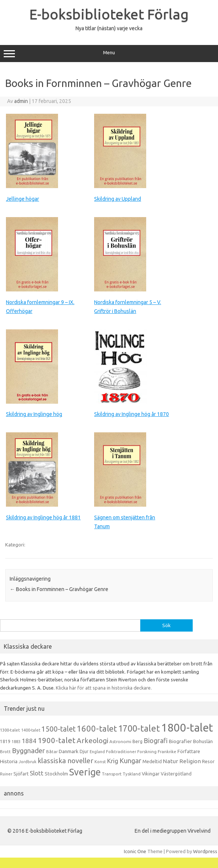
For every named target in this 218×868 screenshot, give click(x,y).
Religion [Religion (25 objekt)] (190, 761)
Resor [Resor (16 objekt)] (208, 761)
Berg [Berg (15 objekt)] (137, 741)
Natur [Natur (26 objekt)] (171, 761)
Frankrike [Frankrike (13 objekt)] (167, 752)
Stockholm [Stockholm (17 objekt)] (56, 774)
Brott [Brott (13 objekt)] (5, 752)
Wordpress (205, 851)
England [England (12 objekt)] (97, 752)
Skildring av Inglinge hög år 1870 (132, 414)
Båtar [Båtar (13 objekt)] (52, 752)
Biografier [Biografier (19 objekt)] (180, 741)
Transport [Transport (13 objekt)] (112, 774)
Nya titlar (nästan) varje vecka (109, 28)
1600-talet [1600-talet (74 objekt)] (97, 728)
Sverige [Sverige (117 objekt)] (85, 772)
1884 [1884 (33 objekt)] (29, 741)
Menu (109, 54)
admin (21, 101)
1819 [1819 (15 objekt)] (5, 741)
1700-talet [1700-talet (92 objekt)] (139, 728)
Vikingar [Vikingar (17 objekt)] (151, 774)
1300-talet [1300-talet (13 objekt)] (10, 730)
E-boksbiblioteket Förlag (109, 14)
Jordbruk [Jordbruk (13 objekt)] (28, 762)
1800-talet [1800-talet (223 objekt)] (187, 728)
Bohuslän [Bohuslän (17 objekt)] (203, 741)
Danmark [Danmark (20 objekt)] (69, 751)
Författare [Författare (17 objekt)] (189, 751)
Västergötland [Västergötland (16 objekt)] (176, 774)
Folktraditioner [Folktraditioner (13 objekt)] (121, 752)
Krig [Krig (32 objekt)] (113, 761)
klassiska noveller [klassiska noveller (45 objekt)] (65, 761)
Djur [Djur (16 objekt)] (84, 751)
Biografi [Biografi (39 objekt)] (156, 740)
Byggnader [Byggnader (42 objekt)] (28, 751)
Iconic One (135, 851)
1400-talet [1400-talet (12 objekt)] (31, 730)
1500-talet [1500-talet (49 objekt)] (58, 729)
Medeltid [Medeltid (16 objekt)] (152, 761)
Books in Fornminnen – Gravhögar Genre (59, 589)
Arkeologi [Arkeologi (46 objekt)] (92, 740)
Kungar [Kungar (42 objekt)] (130, 761)
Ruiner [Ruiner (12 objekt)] (6, 774)
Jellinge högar (23, 199)
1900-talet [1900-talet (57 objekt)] (57, 740)
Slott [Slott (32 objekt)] (37, 773)
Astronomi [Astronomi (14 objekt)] (120, 741)
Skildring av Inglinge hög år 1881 (43, 517)
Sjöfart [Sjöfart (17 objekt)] (21, 774)
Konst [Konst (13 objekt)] (100, 762)
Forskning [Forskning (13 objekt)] (147, 752)
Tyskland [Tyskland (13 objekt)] (132, 774)
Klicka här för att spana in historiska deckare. (104, 688)
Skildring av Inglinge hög (34, 414)
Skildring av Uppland (118, 199)
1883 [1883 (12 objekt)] (16, 742)
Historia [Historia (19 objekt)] (9, 761)
